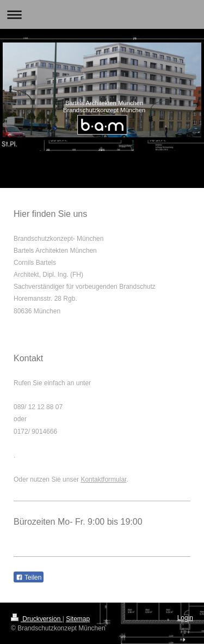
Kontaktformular (103, 479)
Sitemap (78, 619)
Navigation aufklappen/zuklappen (102, 14)
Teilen (29, 578)
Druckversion (37, 619)
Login (185, 618)
